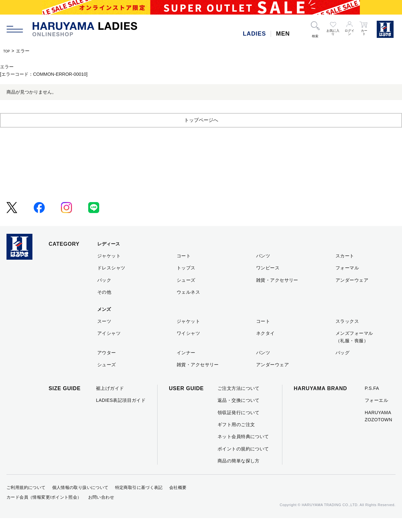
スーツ (104, 335)
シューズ (186, 294)
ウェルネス (188, 306)
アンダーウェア (352, 294)
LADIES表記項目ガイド (121, 414)
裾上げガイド (110, 402)
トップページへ (201, 134)
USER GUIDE (186, 402)
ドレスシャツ (111, 282)
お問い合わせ (101, 511)
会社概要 (178, 501)
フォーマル (347, 282)
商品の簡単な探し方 (239, 475)
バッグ (343, 367)
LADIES (254, 34)
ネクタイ (266, 347)
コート (184, 270)
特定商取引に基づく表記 (139, 501)
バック (104, 294)
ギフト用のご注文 (236, 438)
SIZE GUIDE (65, 402)
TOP (8, 51)
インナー (186, 367)
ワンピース (268, 282)
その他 (104, 306)
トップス (186, 282)
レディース (109, 258)
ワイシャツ (188, 347)
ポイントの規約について (243, 463)
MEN (283, 34)
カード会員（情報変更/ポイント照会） (44, 511)
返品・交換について (239, 414)
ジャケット (109, 270)
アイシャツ (109, 347)
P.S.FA (372, 402)
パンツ (263, 270)
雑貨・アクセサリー (277, 294)
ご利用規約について (26, 501)
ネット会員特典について (243, 450)
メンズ (104, 323)
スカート (345, 270)
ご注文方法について (239, 402)
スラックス (347, 335)
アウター (107, 367)
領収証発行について (239, 426)
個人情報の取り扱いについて (80, 501)
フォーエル (376, 414)
